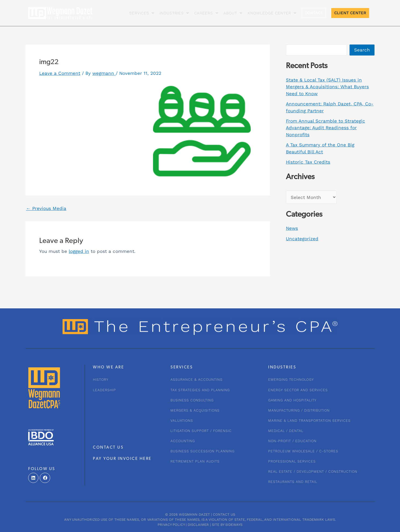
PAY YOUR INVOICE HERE (122, 459)
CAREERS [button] (206, 13)
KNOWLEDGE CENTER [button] (272, 13)
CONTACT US (108, 448)
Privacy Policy (171, 525)
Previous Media (46, 208)
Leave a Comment (60, 73)
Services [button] (142, 13)
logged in (79, 251)
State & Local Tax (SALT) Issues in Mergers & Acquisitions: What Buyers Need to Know (327, 87)
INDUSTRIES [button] (174, 13)
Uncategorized (302, 239)
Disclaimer (198, 525)
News (292, 228)
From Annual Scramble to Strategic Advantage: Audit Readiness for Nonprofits (326, 128)
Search (362, 50)
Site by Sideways (227, 525)
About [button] (233, 13)
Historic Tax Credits (308, 162)
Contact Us (224, 514)
